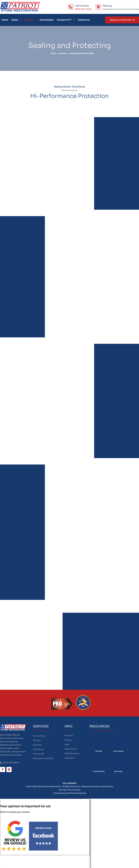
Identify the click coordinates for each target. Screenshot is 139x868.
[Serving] (98, 7)
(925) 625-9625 (83, 9)
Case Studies (47, 20)
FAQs (67, 744)
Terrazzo (37, 740)
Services (30, 20)
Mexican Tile (39, 754)
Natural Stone (39, 736)
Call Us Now (82, 6)
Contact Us (84, 20)
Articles (99, 751)
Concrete (37, 745)
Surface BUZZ (99, 771)
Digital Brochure (72, 753)
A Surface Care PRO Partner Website (69, 793)
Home (5, 20)
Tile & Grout (38, 749)
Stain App (118, 771)
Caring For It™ (66, 20)
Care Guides (118, 751)
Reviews (68, 740)
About (16, 20)
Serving (107, 6)
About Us (69, 735)
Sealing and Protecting (43, 758)
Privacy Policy (74, 790)
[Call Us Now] (71, 7)
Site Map (63, 790)
